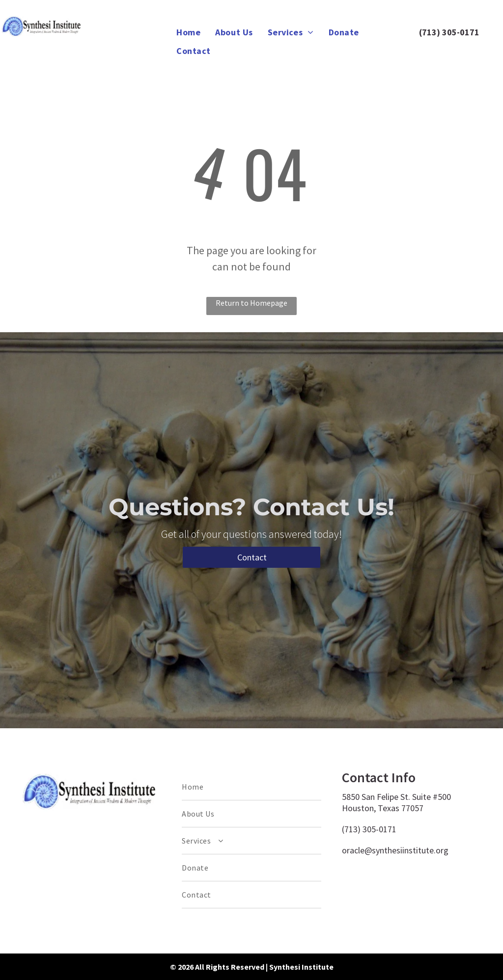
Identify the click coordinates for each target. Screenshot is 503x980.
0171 (470, 32)
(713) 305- (439, 32)
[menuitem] (188, 32)
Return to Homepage (251, 303)
